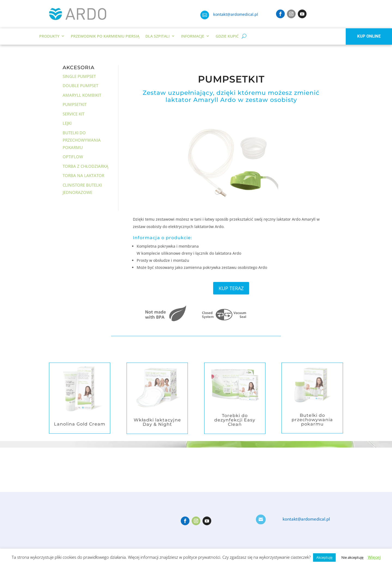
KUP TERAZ (231, 288)
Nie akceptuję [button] (352, 557)
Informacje (193, 36)
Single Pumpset (79, 76)
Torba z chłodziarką (85, 166)
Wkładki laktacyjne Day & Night (157, 422)
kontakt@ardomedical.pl (236, 14)
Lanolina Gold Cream (80, 424)
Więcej (374, 557)
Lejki (67, 123)
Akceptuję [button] (324, 557)
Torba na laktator (83, 175)
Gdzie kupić (227, 36)
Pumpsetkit (75, 104)
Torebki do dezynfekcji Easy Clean (235, 420)
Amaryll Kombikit (82, 95)
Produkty (49, 36)
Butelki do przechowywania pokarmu (82, 140)
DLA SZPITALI (157, 36)
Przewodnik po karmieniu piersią (105, 36)
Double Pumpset (80, 86)
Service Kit (73, 114)
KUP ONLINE (369, 36)
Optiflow (73, 157)
